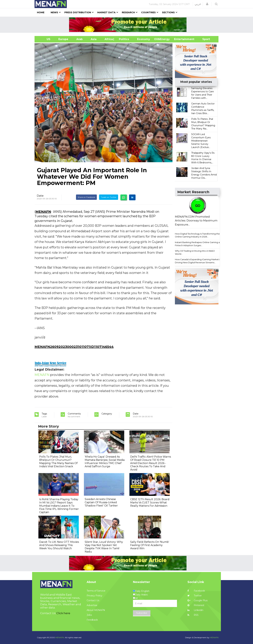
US (44, 39)
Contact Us (93, 600)
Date (40, 196)
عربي (198, 4)
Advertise (92, 605)
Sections (168, 12)
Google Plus (197, 600)
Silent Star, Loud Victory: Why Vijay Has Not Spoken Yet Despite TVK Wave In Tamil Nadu (104, 547)
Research (128, 12)
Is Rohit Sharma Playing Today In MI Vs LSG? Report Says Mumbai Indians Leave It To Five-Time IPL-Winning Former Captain (59, 506)
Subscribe (142, 613)
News (54, 12)
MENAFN (43, 212)
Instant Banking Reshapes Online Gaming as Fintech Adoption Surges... (198, 244)
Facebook (196, 591)
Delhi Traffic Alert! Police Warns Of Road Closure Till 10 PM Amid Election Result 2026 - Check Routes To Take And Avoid (151, 463)
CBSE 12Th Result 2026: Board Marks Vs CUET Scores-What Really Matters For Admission (150, 503)
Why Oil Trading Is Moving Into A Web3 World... (195, 252)
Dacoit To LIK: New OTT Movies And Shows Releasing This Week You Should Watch (59, 545)
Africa (108, 39)
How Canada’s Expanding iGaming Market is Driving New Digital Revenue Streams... (198, 261)
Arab (79, 39)
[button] (207, 4)
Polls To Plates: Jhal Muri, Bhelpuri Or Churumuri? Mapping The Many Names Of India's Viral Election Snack (58, 462)
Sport (204, 39)
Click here (63, 613)
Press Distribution (78, 12)
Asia (94, 39)
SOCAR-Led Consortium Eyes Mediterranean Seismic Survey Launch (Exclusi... (201, 141)
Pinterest (196, 605)
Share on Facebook (86, 197)
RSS (193, 615)
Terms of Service (96, 591)
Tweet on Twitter (109, 197)
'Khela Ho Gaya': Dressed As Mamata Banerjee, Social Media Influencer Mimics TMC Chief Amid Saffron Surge (105, 462)
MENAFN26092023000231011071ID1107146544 (74, 347)
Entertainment (179, 39)
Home (41, 12)
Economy (144, 39)
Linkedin (195, 610)
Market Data (106, 12)
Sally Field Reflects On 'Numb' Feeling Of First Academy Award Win (150, 545)
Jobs (89, 615)
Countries (148, 12)
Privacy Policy (94, 596)
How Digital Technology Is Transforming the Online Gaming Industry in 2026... (197, 235)
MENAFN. (60, 637)
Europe (63, 39)
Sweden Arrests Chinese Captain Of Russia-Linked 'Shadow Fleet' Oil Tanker (101, 502)
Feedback (92, 620)
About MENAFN (96, 610)
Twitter (195, 596)
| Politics (123, 39)
